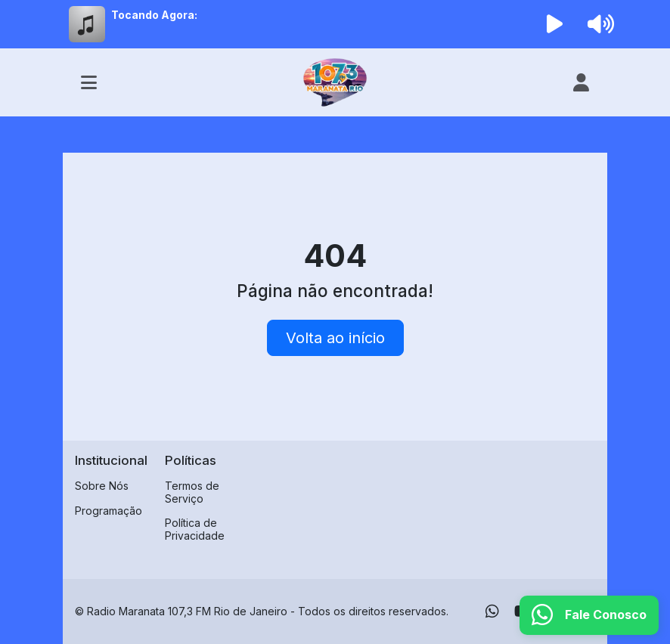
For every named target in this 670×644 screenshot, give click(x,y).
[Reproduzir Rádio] (555, 24)
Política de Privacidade (195, 529)
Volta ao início (335, 338)
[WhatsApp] (492, 611)
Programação (109, 511)
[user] (581, 82)
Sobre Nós (102, 486)
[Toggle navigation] (89, 82)
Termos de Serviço (192, 492)
